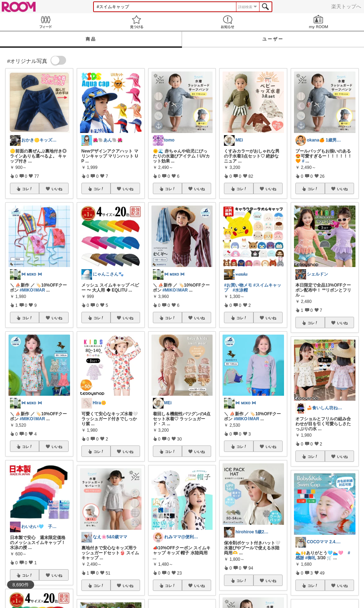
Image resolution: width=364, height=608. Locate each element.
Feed (45, 22)
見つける (136, 22)
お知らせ (227, 22)
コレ (27, 189)
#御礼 (311, 558)
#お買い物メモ (238, 285)
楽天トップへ (346, 6)
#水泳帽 (240, 290)
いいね (57, 189)
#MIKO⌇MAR (32, 290)
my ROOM (318, 22)
